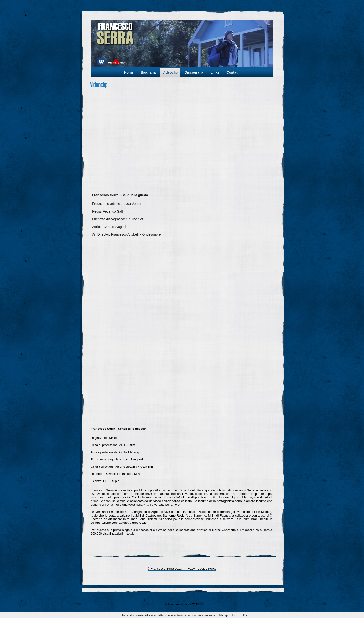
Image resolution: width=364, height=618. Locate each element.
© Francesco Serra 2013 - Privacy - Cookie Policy (182, 569)
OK (245, 615)
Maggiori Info (228, 615)
